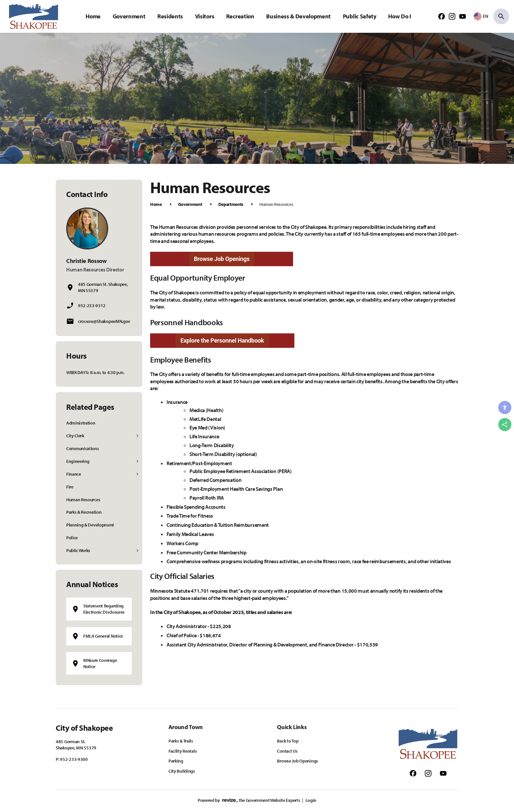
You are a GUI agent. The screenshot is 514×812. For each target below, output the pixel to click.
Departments (231, 204)
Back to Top (288, 741)
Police (72, 538)
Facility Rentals (183, 751)
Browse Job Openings (222, 259)
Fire (70, 487)
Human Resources (83, 500)
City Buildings (182, 771)
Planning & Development (90, 525)
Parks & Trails (181, 741)
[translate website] (481, 16)
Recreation (240, 16)
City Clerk (75, 436)
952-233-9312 (92, 306)
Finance (74, 474)
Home (93, 16)
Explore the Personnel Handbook (222, 340)
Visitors (205, 16)
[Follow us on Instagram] (452, 16)
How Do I (399, 16)
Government (129, 16)
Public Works (78, 550)
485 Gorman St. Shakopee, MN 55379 (103, 287)
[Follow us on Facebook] (442, 16)
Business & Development (298, 16)
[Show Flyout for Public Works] (138, 551)
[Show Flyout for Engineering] (138, 461)
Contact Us (287, 751)
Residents (170, 16)
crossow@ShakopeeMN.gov (104, 321)
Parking (176, 761)
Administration (81, 423)
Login (311, 800)
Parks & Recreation (84, 512)
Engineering (78, 461)
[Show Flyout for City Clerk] (138, 436)
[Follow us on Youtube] (463, 16)
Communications (83, 448)
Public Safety (360, 16)
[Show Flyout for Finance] (138, 474)
